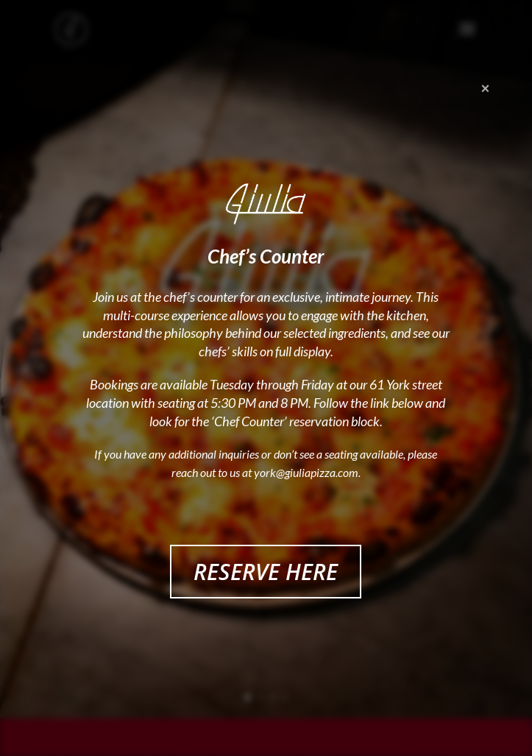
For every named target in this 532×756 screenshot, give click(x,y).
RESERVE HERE (266, 572)
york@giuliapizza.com (306, 472)
